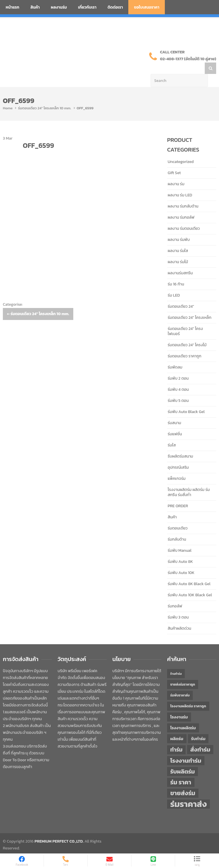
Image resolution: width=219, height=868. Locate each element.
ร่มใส (172, 434)
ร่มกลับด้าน (177, 528)
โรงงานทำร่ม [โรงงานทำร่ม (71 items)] (186, 749)
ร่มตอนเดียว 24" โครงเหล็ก (189, 306)
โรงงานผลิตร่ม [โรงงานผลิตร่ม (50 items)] (183, 716)
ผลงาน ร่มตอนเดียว (184, 217)
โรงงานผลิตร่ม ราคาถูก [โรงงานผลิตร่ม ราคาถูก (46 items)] (188, 695)
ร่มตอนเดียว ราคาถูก (184, 345)
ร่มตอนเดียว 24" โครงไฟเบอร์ (185, 320)
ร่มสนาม (174, 411)
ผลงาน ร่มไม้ (178, 250)
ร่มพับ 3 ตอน (178, 606)
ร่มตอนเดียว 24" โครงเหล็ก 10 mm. (44, 97)
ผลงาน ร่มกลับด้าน (183, 195)
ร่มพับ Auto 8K (180, 550)
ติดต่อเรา (115, 7)
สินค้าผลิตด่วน (180, 617)
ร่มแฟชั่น (175, 423)
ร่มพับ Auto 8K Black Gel (189, 572)
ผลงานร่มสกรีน (180, 262)
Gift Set (174, 161)
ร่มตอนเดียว (178, 517)
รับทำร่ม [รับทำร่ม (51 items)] (198, 727)
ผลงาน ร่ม (176, 173)
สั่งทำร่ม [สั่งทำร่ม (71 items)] (200, 738)
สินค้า (35, 7)
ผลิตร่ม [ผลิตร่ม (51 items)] (177, 727)
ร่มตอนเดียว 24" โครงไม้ (187, 334)
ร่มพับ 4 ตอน (178, 378)
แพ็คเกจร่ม (177, 467)
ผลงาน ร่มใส (178, 239)
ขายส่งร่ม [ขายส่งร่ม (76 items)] (183, 782)
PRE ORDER (178, 495)
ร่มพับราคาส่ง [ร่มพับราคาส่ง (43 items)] (180, 684)
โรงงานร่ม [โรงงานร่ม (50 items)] (179, 706)
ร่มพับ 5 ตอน (178, 389)
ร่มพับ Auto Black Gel (186, 400)
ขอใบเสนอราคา (147, 7)
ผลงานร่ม (59, 7)
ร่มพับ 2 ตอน (178, 367)
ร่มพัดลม (175, 356)
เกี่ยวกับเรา (87, 7)
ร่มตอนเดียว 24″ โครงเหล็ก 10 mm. (38, 302)
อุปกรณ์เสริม (178, 456)
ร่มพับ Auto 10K (181, 561)
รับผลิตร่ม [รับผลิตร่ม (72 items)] (182, 760)
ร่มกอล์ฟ (175, 595)
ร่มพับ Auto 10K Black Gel (190, 584)
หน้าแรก (13, 7)
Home (8, 97)
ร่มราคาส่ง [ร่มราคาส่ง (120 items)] (188, 793)
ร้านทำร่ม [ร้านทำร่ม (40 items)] (176, 662)
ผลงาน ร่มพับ (179, 228)
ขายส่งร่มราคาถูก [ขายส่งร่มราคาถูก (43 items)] (183, 673)
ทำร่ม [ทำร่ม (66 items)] (176, 738)
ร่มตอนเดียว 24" (181, 295)
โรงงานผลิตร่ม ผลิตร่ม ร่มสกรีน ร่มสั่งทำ (189, 481)
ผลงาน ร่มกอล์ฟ (181, 206)
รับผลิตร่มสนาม (180, 445)
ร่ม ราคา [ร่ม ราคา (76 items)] (181, 771)
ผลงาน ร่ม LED (180, 184)
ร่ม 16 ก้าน (176, 273)
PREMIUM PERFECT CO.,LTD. (59, 830)
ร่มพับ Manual (180, 539)
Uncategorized (181, 150)
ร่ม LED (174, 284)
